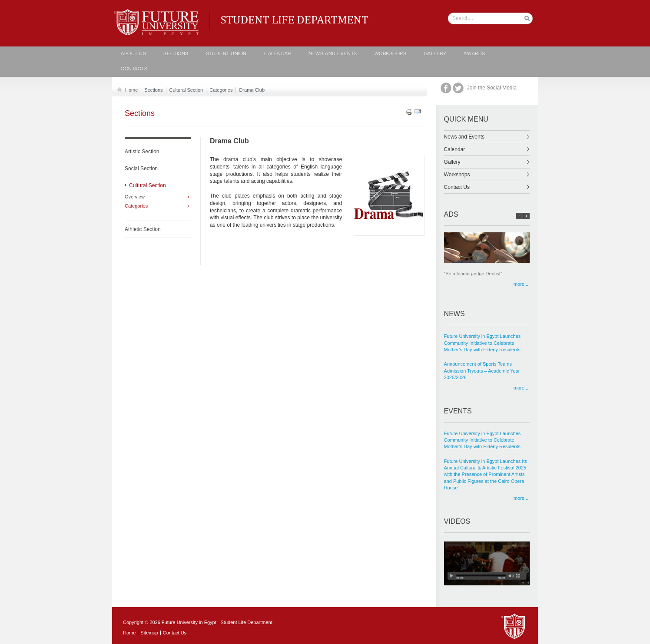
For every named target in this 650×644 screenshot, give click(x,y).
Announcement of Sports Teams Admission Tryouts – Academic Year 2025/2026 (482, 371)
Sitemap (149, 633)
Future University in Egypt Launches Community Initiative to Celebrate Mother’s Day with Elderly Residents (483, 343)
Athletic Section (143, 229)
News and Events (333, 54)
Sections (176, 54)
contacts (134, 69)
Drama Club (252, 90)
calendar (278, 54)
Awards (474, 54)
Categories (221, 90)
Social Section (141, 168)
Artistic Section (142, 152)
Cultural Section (186, 90)
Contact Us (487, 187)
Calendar (487, 149)
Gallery (435, 54)
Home (130, 90)
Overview (135, 197)
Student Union (226, 54)
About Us (133, 54)
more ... (522, 284)
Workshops (391, 54)
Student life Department (158, 13)
